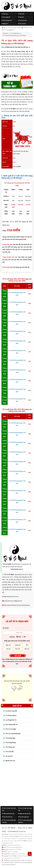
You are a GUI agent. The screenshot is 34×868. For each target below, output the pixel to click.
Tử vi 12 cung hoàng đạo (13, 734)
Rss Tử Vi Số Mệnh (15, 858)
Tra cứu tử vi (22, 24)
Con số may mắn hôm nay (9, 809)
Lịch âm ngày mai (23, 817)
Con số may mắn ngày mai (25, 809)
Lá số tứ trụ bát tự (11, 715)
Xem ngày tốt (6, 17)
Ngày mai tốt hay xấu (24, 814)
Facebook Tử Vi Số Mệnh (15, 849)
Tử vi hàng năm (10, 747)
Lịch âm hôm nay (7, 817)
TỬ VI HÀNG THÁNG (19, 94)
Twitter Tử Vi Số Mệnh (13, 852)
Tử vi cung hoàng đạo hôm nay (9, 821)
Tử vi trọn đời (10, 752)
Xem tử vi (5, 14)
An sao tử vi (9, 756)
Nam (19, 637)
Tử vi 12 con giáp (11, 729)
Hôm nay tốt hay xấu (8, 814)
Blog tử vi (5, 24)
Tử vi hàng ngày (10, 738)
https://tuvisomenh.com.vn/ (14, 845)
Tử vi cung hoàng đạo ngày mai (25, 821)
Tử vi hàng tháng (11, 743)
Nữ (24, 637)
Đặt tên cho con (10, 761)
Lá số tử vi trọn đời (11, 711)
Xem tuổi (21, 14)
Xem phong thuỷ (7, 20)
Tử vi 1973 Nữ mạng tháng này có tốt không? (17, 53)
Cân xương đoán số (11, 725)
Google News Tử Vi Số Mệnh (18, 854)
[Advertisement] (17, 786)
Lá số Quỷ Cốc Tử (11, 720)
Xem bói (21, 17)
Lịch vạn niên (22, 20)
